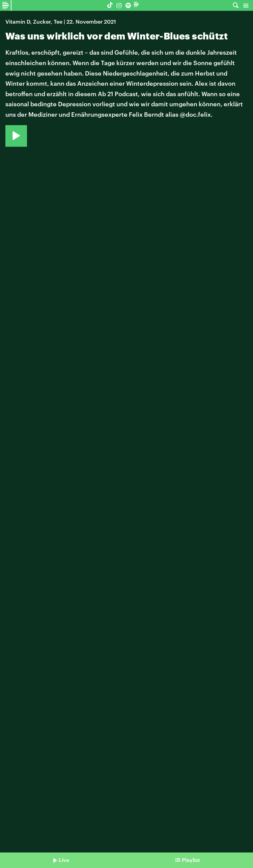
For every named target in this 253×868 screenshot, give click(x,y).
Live (64, 860)
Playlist (191, 860)
